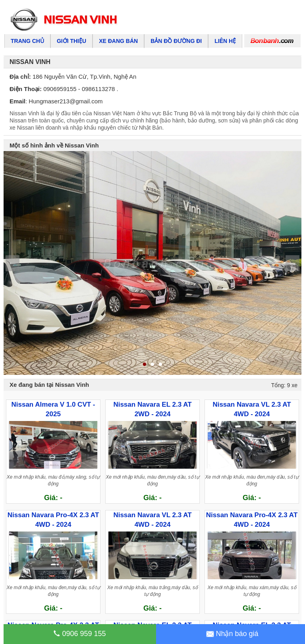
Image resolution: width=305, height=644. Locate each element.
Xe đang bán (118, 41)
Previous (13, 263)
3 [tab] (160, 365)
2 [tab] (152, 365)
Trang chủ (27, 41)
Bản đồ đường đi (176, 41)
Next (292, 263)
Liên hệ (225, 41)
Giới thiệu (71, 41)
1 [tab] (145, 365)
